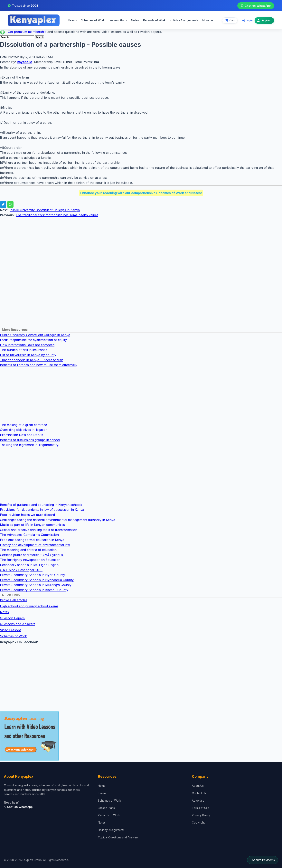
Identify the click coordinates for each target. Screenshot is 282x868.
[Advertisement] (117, 245)
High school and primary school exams (29, 606)
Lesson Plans (118, 20)
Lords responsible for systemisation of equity (33, 340)
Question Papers (12, 618)
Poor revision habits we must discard (27, 515)
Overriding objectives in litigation (24, 430)
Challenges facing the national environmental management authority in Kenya (58, 520)
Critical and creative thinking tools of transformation (39, 530)
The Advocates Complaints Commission (29, 535)
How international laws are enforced (27, 345)
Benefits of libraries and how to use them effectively (39, 365)
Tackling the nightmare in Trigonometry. (30, 445)
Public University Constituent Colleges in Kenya (45, 210)
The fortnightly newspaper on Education (30, 560)
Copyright (198, 822)
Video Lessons (11, 630)
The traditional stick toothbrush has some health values (57, 215)
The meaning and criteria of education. (29, 550)
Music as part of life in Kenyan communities (32, 525)
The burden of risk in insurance (24, 350)
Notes (135, 20)
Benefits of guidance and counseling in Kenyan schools (41, 505)
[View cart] (230, 20)
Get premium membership (27, 32)
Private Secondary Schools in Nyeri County (33, 575)
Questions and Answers (18, 624)
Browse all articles (14, 600)
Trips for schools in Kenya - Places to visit (31, 360)
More (208, 20)
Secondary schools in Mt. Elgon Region (29, 565)
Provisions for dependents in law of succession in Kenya (42, 510)
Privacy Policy (201, 815)
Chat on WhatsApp (256, 6)
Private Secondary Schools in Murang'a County (36, 585)
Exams (73, 20)
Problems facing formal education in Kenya (32, 540)
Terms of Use (201, 808)
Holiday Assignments (111, 830)
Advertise (198, 801)
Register (264, 20)
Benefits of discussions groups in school (30, 440)
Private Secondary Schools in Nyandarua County (37, 580)
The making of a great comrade (23, 425)
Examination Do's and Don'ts (22, 435)
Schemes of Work (93, 20)
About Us (198, 786)
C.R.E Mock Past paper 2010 (21, 570)
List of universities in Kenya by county (28, 355)
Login (248, 20)
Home (102, 786)
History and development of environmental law (35, 545)
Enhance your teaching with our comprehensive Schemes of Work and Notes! (141, 193)
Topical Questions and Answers (118, 837)
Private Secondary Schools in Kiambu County (34, 590)
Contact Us (199, 793)
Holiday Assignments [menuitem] (184, 20)
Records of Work (154, 20)
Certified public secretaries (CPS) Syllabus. (32, 555)
